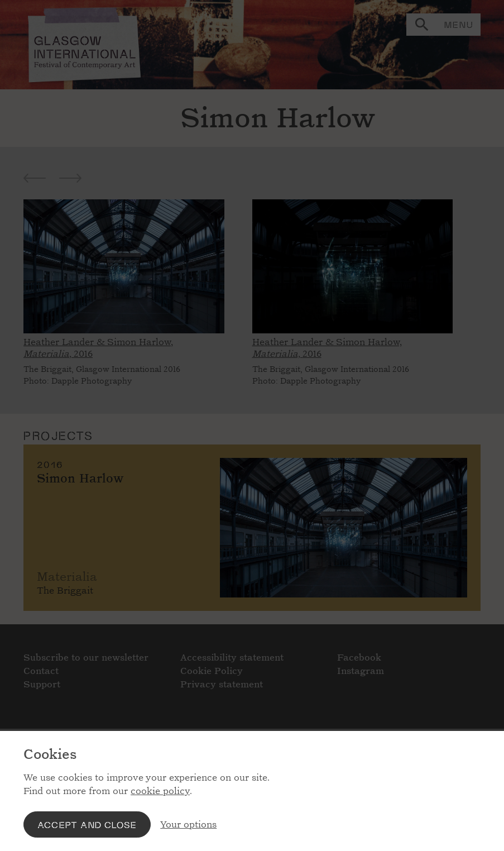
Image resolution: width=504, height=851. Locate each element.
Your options (188, 824)
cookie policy (160, 791)
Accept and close (87, 824)
